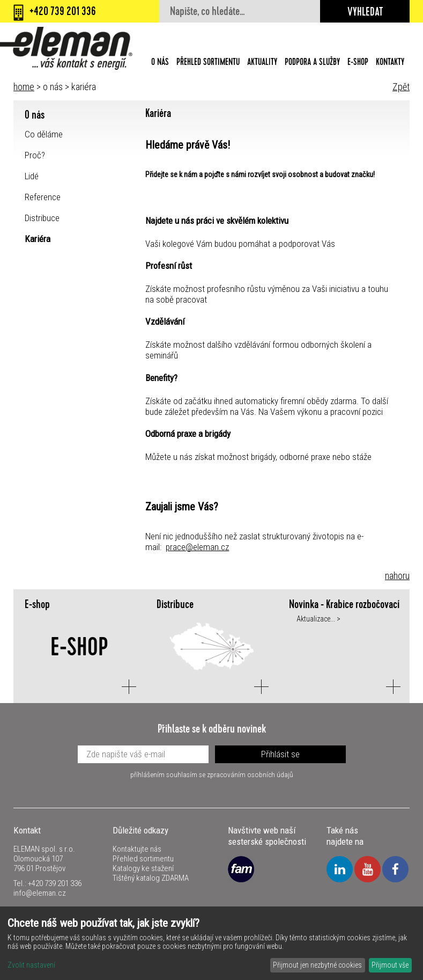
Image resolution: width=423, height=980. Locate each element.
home (24, 87)
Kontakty (390, 63)
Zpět (401, 87)
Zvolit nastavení (31, 965)
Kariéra (38, 239)
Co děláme (44, 134)
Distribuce (42, 218)
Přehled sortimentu (208, 63)
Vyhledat (365, 13)
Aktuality (262, 63)
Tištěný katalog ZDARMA (151, 878)
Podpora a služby (312, 63)
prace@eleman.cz (197, 547)
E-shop (358, 63)
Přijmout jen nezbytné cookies (317, 965)
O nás (160, 63)
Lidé (32, 176)
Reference (43, 197)
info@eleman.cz (40, 893)
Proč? (35, 155)
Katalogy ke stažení (143, 868)
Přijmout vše (390, 965)
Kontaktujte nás (137, 849)
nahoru (397, 576)
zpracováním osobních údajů (250, 774)
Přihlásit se (280, 754)
